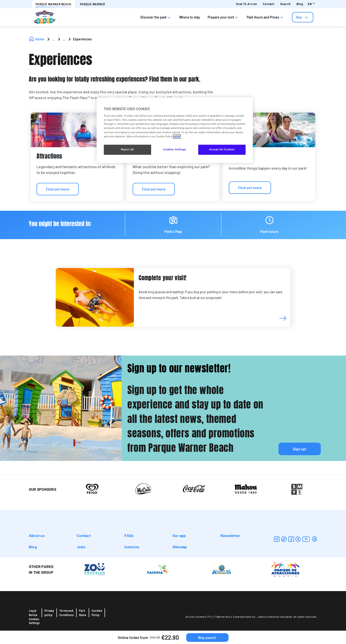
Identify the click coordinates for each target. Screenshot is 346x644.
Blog (300, 4)
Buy (303, 17)
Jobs (81, 547)
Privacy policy (49, 613)
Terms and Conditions (67, 613)
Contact (269, 4)
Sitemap (180, 547)
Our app (179, 535)
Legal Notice (33, 613)
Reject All (127, 149)
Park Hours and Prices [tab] (266, 17)
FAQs (129, 535)
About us (37, 535)
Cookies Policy (97, 613)
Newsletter (230, 535)
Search (285, 4)
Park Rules (83, 613)
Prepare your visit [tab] (223, 17)
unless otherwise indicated (275, 617)
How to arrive (247, 4)
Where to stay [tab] (190, 17)
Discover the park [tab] (156, 17)
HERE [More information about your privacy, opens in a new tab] (177, 136)
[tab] (303, 17)
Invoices (132, 547)
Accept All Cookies (222, 149)
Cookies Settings (34, 621)
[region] (175, 130)
